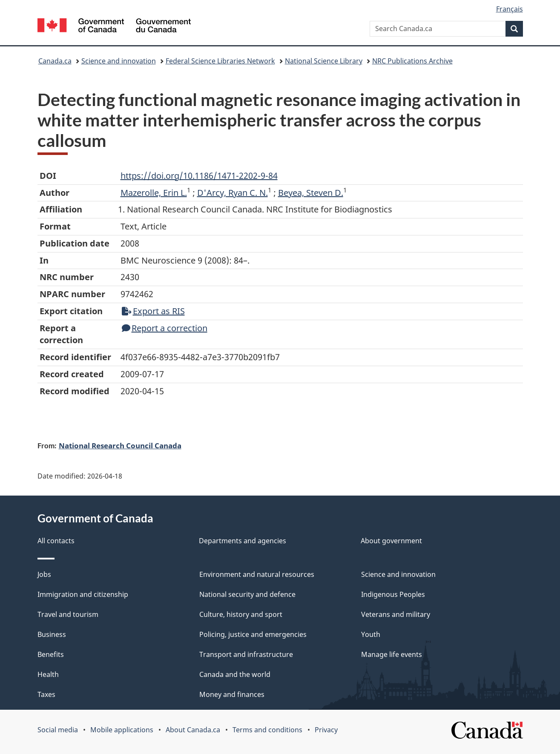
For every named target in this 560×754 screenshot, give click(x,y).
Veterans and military (396, 614)
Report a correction (165, 328)
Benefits (51, 654)
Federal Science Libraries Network (220, 61)
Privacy (326, 730)
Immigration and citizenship (83, 594)
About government (391, 541)
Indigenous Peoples (393, 594)
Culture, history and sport (241, 614)
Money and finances (232, 694)
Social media (58, 730)
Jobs (44, 574)
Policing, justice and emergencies (253, 634)
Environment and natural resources (257, 574)
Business (52, 634)
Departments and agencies (243, 541)
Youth (371, 634)
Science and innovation (119, 61)
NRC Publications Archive (412, 61)
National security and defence (247, 594)
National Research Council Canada (120, 445)
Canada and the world (235, 674)
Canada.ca (55, 61)
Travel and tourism (68, 614)
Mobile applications (122, 730)
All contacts (56, 541)
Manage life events (392, 654)
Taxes (46, 694)
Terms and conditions (267, 730)
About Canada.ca (193, 730)
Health (48, 674)
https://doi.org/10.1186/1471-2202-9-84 (199, 176)
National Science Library (324, 61)
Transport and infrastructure (246, 654)
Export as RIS (153, 311)
